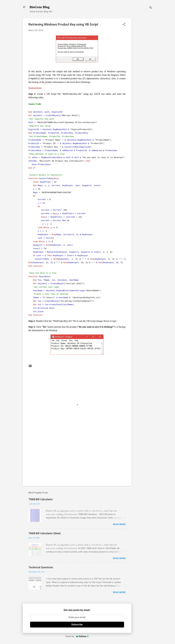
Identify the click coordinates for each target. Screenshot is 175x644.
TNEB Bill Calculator (41, 499)
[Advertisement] (143, 62)
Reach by (77, 636)
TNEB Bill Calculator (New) (45, 533)
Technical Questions (41, 567)
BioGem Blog (40, 7)
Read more (119, 524)
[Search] (151, 8)
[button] (124, 25)
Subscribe (77, 625)
